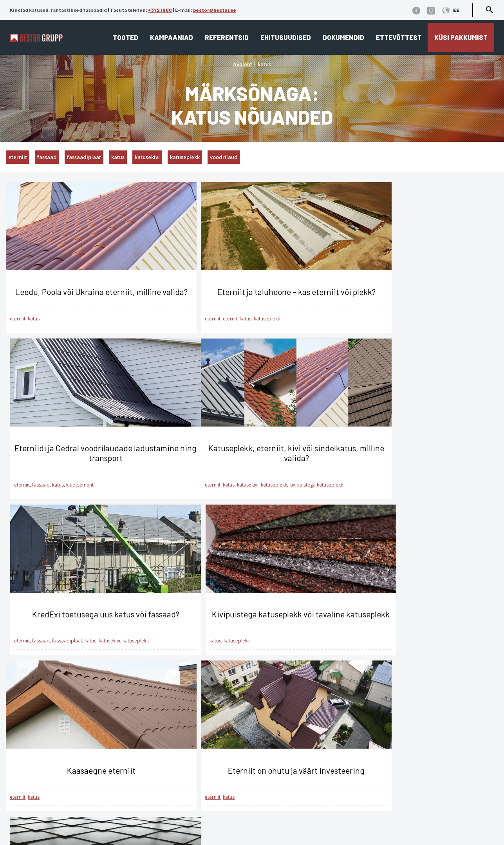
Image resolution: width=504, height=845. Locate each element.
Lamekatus (164, 763)
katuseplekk (185, 157)
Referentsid (227, 37)
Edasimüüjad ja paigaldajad (299, 785)
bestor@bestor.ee (215, 10)
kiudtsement (404, 328)
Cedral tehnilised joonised (295, 819)
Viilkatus (160, 752)
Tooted (126, 37)
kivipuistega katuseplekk (121, 494)
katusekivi (147, 157)
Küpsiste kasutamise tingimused (90, 754)
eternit (199, 328)
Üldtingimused (63, 765)
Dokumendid (343, 37)
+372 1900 (160, 10)
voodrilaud (224, 157)
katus (118, 157)
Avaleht (243, 64)
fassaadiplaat (84, 157)
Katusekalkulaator (283, 752)
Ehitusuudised (286, 37)
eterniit (18, 157)
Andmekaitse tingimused (78, 743)
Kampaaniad (172, 37)
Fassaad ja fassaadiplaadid (190, 774)
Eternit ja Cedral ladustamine (300, 797)
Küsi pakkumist (461, 37)
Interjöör (160, 785)
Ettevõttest (399, 37)
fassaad (47, 157)
